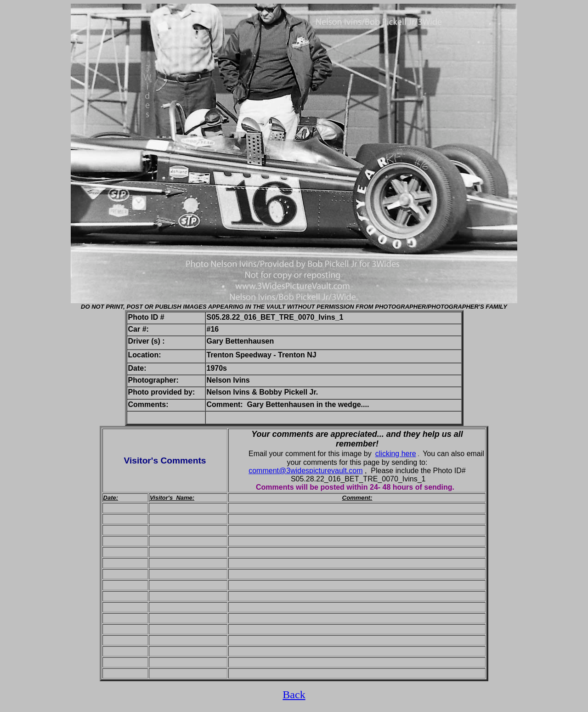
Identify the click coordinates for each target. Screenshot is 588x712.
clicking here (396, 454)
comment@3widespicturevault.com (305, 471)
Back (294, 695)
